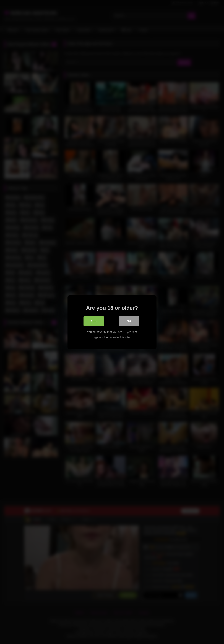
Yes (94, 321)
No (129, 321)
